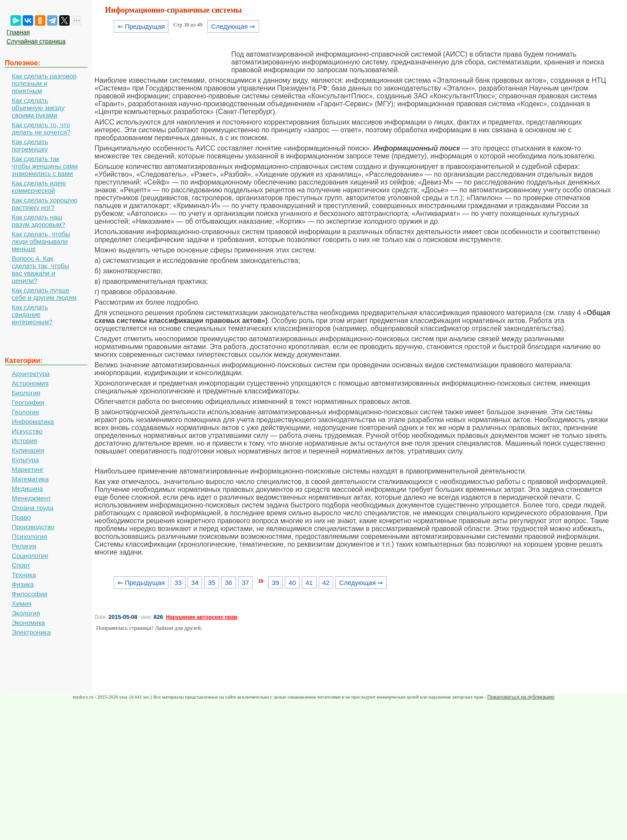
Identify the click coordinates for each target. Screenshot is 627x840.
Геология (25, 412)
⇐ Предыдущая (141, 26)
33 (178, 583)
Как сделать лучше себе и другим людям (44, 294)
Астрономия (30, 383)
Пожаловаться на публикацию (521, 697)
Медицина (27, 489)
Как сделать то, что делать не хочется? (41, 128)
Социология (30, 556)
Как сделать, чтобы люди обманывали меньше (41, 241)
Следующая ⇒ (233, 26)
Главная (18, 32)
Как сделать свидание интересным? (32, 314)
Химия (22, 603)
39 (275, 583)
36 (228, 583)
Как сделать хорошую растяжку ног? (45, 204)
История (24, 441)
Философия (30, 594)
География (28, 402)
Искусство (27, 431)
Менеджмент (31, 498)
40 (292, 583)
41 (309, 583)
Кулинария (28, 450)
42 (326, 583)
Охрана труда (33, 508)
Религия (24, 546)
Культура (25, 460)
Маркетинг (28, 469)
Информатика (33, 422)
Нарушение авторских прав (201, 617)
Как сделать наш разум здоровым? (39, 221)
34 (195, 583)
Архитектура (31, 374)
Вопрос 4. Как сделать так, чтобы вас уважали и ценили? (40, 269)
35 (212, 583)
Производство (33, 527)
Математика (30, 479)
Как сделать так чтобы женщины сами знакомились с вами (45, 166)
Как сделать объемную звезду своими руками (38, 108)
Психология (29, 536)
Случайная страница (36, 41)
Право (21, 517)
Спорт (21, 565)
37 (245, 583)
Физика (23, 584)
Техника (24, 575)
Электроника (31, 632)
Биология (26, 393)
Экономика (28, 623)
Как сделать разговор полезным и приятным (44, 83)
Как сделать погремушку (30, 145)
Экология (26, 613)
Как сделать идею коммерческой (39, 187)
